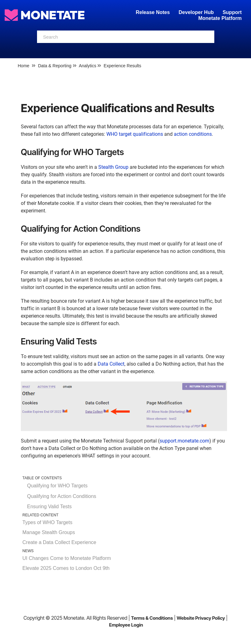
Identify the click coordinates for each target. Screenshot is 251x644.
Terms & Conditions (152, 618)
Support (232, 12)
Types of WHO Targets (47, 522)
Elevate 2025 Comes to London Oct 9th (66, 568)
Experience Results (122, 66)
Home (23, 66)
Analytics (87, 66)
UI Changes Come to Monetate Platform (67, 558)
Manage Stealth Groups (49, 532)
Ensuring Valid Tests (49, 507)
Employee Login (126, 625)
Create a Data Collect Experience (59, 542)
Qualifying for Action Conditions (62, 496)
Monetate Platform (220, 18)
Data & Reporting (55, 66)
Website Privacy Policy (201, 618)
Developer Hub (196, 12)
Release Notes (153, 12)
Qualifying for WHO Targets (57, 486)
